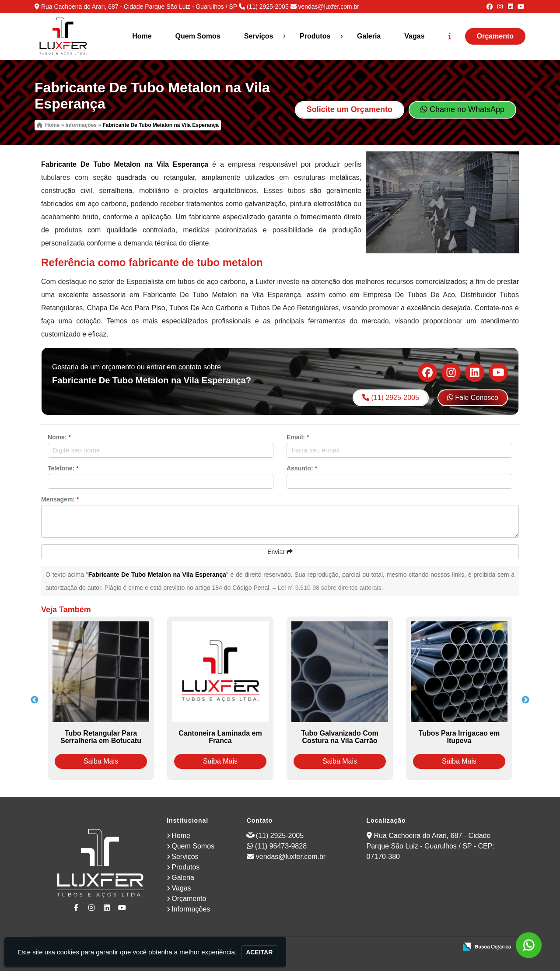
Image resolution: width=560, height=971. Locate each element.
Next (525, 700)
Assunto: (302, 468)
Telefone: (63, 468)
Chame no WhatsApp (462, 109)
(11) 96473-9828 (281, 846)
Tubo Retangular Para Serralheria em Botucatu (101, 737)
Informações (191, 909)
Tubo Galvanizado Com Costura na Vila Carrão (340, 737)
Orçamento (495, 36)
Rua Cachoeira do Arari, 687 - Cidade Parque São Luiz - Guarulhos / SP (139, 7)
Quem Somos (198, 36)
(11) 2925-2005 (268, 7)
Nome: (59, 437)
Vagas (414, 36)
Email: (298, 437)
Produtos (315, 36)
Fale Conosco (473, 398)
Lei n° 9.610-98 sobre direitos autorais (330, 588)
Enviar (280, 552)
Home (142, 36)
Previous (35, 700)
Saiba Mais (101, 761)
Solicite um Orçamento (350, 109)
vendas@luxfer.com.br (329, 7)
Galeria (369, 36)
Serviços (259, 36)
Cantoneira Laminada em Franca (220, 737)
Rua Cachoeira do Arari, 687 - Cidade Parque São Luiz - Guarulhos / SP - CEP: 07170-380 (430, 846)
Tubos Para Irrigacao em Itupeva (459, 737)
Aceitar (259, 952)
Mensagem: (60, 499)
